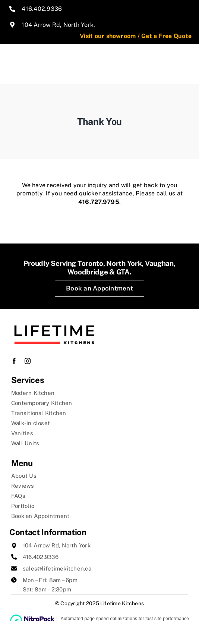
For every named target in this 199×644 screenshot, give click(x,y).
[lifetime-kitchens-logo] (54, 319)
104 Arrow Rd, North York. (58, 25)
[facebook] (14, 361)
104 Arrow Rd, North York (57, 545)
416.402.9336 (42, 9)
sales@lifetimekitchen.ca (57, 568)
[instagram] (28, 361)
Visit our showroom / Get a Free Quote (136, 36)
